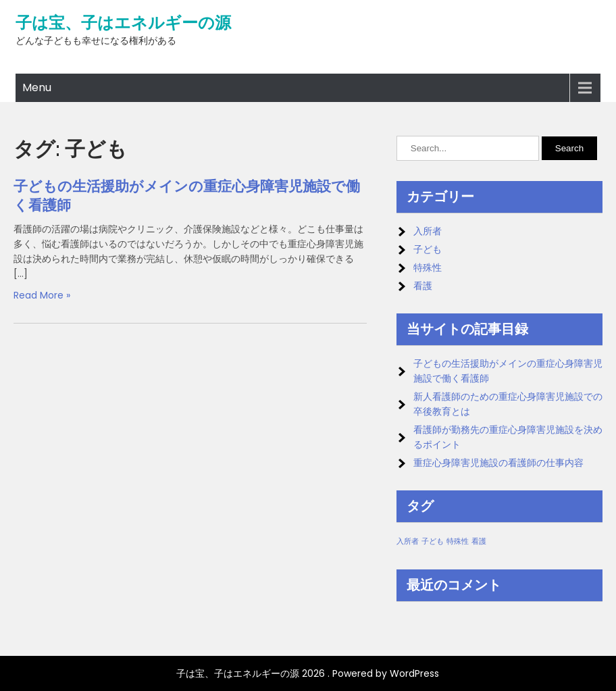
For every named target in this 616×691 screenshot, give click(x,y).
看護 (423, 286)
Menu (37, 87)
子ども (428, 249)
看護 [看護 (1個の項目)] (479, 541)
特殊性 (428, 267)
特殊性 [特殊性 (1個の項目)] (458, 541)
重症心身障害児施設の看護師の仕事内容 (498, 463)
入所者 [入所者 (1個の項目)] (408, 541)
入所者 (428, 231)
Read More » (42, 295)
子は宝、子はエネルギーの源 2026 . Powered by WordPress (308, 673)
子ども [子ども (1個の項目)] (433, 541)
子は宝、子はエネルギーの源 (123, 23)
